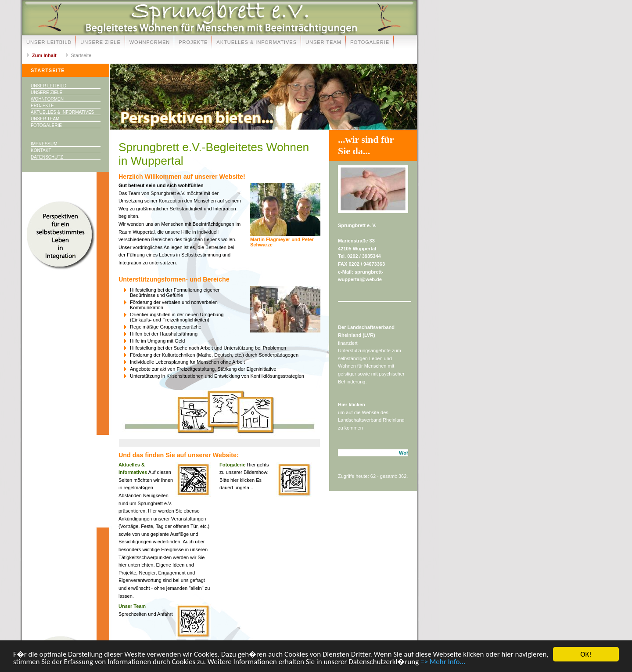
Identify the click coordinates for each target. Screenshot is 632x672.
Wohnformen (150, 42)
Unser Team (323, 42)
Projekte (193, 42)
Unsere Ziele (100, 42)
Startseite (81, 55)
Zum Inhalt (44, 55)
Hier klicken (352, 405)
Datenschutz (47, 157)
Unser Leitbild (49, 42)
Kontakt (41, 150)
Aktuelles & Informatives (257, 42)
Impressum (44, 144)
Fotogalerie (370, 42)
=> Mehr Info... (443, 663)
